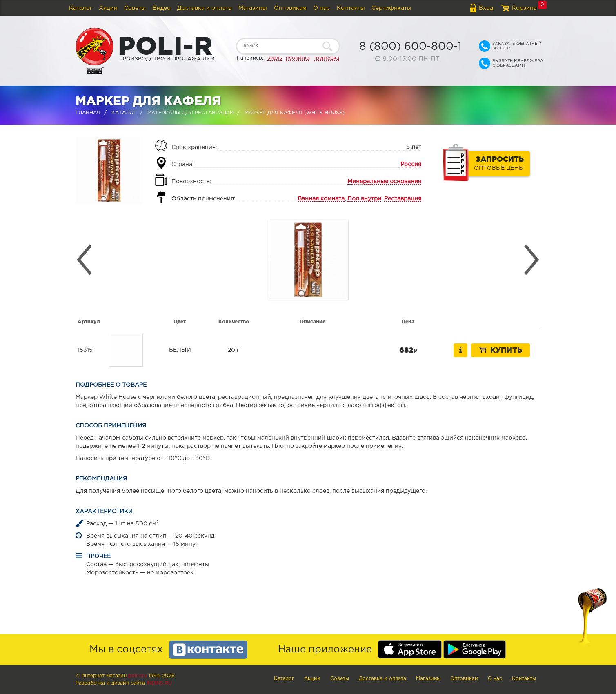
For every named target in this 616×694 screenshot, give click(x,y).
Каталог (81, 8)
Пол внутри (364, 199)
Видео (162, 8)
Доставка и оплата (205, 8)
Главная (88, 113)
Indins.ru (159, 683)
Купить (500, 350)
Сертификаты (391, 8)
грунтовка (326, 58)
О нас (321, 8)
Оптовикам (290, 8)
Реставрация (403, 199)
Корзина (524, 8)
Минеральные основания (384, 182)
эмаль (275, 58)
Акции (108, 8)
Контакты (351, 8)
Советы (135, 8)
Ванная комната (321, 199)
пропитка (298, 58)
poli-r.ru (138, 676)
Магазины (253, 8)
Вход (486, 8)
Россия (411, 165)
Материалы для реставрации (190, 113)
